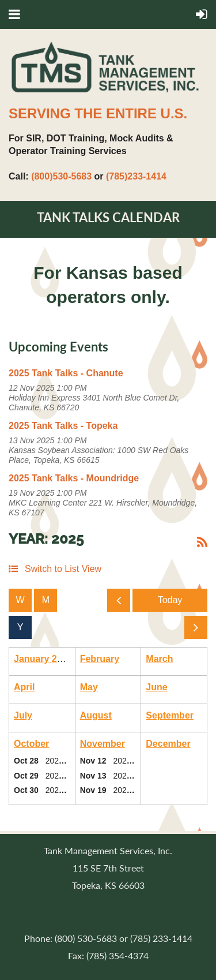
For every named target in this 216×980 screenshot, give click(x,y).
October (31, 744)
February (100, 659)
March (159, 659)
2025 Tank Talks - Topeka (63, 426)
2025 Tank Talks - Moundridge (74, 478)
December (168, 744)
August (96, 715)
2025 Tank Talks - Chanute (66, 373)
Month (46, 600)
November (103, 744)
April (24, 687)
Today (170, 600)
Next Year (198, 631)
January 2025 (43, 659)
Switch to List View (63, 569)
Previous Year (120, 603)
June (156, 687)
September (170, 715)
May (89, 687)
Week (20, 600)
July (23, 715)
